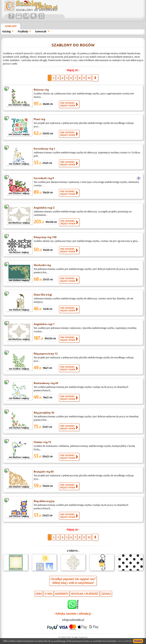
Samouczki (41, 31)
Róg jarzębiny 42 (44, 412)
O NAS (48, 594)
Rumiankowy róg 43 (46, 383)
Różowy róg (41, 89)
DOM (39, 594)
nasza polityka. (125, 641)
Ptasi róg (39, 119)
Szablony (11, 26)
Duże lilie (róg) (43, 294)
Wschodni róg (42, 265)
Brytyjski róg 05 (44, 471)
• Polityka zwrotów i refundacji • (73, 614)
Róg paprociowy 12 (46, 353)
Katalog (6, 31)
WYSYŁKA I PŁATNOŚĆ (85, 594)
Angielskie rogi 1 (44, 324)
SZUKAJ (106, 594)
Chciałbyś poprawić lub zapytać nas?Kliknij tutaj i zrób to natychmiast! (73, 581)
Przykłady (23, 31)
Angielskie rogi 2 (44, 207)
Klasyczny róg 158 (45, 237)
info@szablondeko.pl (73, 620)
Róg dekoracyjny (44, 501)
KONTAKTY (62, 594)
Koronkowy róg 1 (44, 148)
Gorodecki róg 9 (44, 178)
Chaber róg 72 (42, 442)
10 (89, 78)
